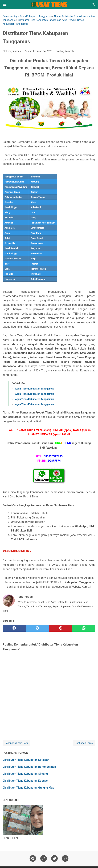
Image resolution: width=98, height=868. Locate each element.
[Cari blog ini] (93, 5)
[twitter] (38, 628)
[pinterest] (61, 628)
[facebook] (14, 628)
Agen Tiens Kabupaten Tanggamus (34, 389)
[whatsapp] (84, 628)
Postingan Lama (84, 743)
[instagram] (44, 859)
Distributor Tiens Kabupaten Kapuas (25, 781)
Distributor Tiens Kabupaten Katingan (26, 760)
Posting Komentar (66, 51)
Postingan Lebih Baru (16, 743)
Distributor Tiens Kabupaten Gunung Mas (28, 788)
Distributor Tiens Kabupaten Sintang (25, 774)
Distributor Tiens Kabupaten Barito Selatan (29, 767)
